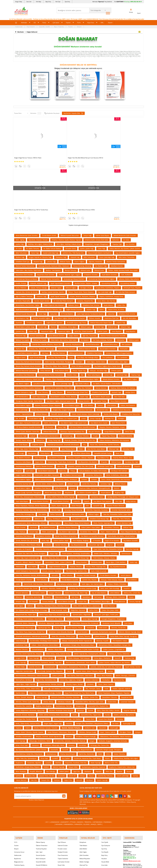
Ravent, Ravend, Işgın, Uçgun (69, 208)
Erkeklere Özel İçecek (100, 326)
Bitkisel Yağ (127, 461)
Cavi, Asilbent (126, 208)
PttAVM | (74, 756)
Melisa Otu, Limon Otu (132, 527)
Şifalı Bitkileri (132, 513)
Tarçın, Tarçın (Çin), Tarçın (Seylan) (81, 226)
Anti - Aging (20, 174)
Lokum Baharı (55, 457)
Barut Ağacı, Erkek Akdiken (116, 496)
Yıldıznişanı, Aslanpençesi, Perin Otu (73, 601)
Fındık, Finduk (21, 217)
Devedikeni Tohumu (112, 461)
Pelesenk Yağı (21, 269)
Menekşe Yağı (128, 383)
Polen (81, 383)
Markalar (24, 22)
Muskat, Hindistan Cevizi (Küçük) (61, 644)
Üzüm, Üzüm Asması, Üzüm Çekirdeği (86, 348)
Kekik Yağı (134, 496)
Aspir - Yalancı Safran (109, 466)
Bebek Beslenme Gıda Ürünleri (125, 169)
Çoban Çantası (58, 609)
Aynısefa (55, 509)
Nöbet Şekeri (64, 705)
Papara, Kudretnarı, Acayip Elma (111, 230)
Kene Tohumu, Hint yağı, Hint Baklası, (68, 653)
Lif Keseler (97, 474)
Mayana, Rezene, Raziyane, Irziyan (112, 361)
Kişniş (131, 531)
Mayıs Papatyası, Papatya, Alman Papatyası (31, 439)
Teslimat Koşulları (41, 781)
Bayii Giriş (104, 788)
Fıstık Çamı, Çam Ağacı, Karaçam (47, 409)
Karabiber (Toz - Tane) (88, 466)
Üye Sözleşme (106, 778)
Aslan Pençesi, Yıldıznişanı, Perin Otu (61, 666)
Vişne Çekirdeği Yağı (64, 317)
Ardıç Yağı (45, 474)
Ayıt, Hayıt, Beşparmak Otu (82, 683)
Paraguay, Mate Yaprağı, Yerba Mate (29, 335)
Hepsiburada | (97, 756)
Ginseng (120, 653)
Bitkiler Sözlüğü (84, 794)
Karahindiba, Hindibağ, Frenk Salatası (44, 574)
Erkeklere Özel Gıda (94, 287)
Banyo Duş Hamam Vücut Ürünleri (28, 296)
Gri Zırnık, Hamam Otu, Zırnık (27, 522)
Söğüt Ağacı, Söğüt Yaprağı (26, 618)
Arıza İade (104, 797)
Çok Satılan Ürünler (64, 794)
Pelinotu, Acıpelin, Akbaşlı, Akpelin (80, 391)
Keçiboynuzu (51, 688)
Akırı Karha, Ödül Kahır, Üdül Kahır (80, 609)
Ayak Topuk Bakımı (39, 330)
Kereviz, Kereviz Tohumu (71, 662)
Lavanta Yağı (121, 256)
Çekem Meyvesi (100, 570)
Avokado (48, 479)
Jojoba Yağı (20, 178)
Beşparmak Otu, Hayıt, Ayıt (26, 548)
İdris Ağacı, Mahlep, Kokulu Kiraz (69, 178)
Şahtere (19, 710)
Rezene (129, 705)
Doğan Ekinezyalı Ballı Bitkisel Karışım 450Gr (126, 142)
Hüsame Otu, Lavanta (24, 640)
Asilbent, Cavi (90, 662)
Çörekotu (90, 618)
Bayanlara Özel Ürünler (24, 208)
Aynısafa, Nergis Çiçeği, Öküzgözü (109, 683)
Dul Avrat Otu (119, 614)
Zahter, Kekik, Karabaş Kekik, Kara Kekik (123, 204)
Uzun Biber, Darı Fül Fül (106, 235)
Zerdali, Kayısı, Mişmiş (24, 374)
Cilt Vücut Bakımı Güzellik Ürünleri (28, 361)
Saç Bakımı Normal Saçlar (72, 409)
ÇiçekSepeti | (66, 756)
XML (102, 22)
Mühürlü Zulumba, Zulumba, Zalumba (65, 631)
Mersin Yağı (56, 444)
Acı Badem (85, 274)
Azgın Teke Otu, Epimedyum (26, 692)
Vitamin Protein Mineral (116, 439)
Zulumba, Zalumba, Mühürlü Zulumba (50, 483)
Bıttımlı (117, 422)
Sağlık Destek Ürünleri (74, 243)
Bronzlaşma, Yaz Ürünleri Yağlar (28, 239)
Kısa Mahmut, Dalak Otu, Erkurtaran (29, 688)
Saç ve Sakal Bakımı (99, 527)
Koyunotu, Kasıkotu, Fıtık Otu (76, 696)
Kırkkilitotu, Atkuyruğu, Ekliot (54, 679)
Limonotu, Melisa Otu (94, 409)
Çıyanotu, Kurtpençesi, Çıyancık (103, 566)
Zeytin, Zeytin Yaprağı (59, 439)
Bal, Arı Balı (20, 352)
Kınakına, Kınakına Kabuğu (86, 670)
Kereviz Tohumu (83, 370)
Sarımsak (33, 461)
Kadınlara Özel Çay (112, 252)
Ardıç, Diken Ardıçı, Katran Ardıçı (28, 657)
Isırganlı (61, 592)
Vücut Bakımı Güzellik (66, 535)
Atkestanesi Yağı (61, 531)
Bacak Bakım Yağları (23, 422)
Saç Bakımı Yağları (131, 313)
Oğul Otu (77, 705)
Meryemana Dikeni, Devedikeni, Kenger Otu (115, 579)
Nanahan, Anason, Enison (38, 174)
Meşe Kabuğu (48, 592)
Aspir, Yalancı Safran (108, 666)
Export (110, 22)
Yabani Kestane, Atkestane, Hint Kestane (114, 374)
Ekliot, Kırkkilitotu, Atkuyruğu (117, 409)
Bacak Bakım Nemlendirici (49, 370)
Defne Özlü (93, 544)
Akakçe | (93, 758)
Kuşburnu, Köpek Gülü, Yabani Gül (122, 701)
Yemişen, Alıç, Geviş (55, 553)
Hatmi (28, 662)
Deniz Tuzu (129, 365)
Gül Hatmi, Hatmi (39, 527)
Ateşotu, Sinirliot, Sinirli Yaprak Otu (49, 670)
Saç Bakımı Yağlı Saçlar (68, 466)
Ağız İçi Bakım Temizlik (24, 230)
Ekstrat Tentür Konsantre (116, 195)
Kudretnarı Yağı (22, 579)
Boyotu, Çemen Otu (91, 631)
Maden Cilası (72, 309)
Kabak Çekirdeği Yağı (51, 187)
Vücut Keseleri (82, 566)
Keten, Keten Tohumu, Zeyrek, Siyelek (30, 666)
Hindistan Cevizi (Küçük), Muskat (61, 566)
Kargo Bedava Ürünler (113, 365)
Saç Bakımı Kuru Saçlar (99, 357)
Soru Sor (29, 2)
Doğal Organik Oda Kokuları (54, 239)
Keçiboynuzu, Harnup (64, 640)
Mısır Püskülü (21, 705)
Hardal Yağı (100, 261)
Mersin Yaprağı (59, 701)
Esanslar (19, 256)
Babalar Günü (73, 239)
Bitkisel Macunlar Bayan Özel (101, 256)
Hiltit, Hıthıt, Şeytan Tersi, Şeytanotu (87, 540)
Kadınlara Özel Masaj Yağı (79, 492)
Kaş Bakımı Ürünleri (23, 391)
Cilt (35, 22)
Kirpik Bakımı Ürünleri (41, 435)
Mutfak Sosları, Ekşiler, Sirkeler (86, 217)
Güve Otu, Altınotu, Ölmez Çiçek (63, 570)
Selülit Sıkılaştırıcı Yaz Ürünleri (27, 505)
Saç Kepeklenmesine (118, 500)
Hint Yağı (119, 435)
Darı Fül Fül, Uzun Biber (96, 383)
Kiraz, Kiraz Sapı (22, 679)
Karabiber (86, 531)
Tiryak (95, 370)
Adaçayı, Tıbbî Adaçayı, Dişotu (112, 513)
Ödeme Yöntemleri (42, 778)
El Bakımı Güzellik (126, 370)
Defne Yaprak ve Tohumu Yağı (51, 243)
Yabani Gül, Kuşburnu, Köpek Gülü (29, 313)
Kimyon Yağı (20, 535)
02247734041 (120, 2)
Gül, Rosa (75, 531)
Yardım (70, 26)
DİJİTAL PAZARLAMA (78, 843)
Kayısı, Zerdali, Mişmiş (24, 631)
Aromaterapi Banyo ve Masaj (26, 213)
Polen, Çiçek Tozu (49, 466)
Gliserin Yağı (125, 261)
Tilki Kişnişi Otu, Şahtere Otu (76, 505)
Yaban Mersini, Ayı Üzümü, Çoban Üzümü (125, 182)
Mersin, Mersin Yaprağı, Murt (130, 566)
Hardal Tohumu (61, 479)
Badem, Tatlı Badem (53, 204)
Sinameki (61, 710)
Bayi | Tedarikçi (59, 26)
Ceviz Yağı (101, 182)
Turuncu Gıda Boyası (23, 396)
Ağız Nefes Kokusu (82, 317)
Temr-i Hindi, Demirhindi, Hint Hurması (116, 413)
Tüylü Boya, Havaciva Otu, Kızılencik (85, 557)
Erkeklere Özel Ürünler (91, 239)
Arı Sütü (126, 174)
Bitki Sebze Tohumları (127, 191)
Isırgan (92, 675)
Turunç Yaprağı (135, 535)
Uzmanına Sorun (19, 784)
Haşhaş (18, 662)
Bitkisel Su (40, 374)
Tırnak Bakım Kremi (49, 169)
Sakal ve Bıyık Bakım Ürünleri (79, 483)
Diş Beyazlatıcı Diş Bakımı (88, 396)
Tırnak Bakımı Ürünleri (108, 509)
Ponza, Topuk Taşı (79, 304)
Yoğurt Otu (68, 714)
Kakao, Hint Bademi (128, 339)
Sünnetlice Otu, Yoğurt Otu (91, 649)
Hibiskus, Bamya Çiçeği (88, 666)
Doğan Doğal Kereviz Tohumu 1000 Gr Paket (28, 142)
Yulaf (106, 622)
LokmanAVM (78, 863)
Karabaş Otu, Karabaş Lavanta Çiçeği (83, 522)
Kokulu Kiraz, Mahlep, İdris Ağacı (126, 692)
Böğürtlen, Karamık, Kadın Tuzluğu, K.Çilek (45, 627)
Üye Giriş (67, 2)
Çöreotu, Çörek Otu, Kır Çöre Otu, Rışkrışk (106, 601)
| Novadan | (60, 758)
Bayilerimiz (18, 791)
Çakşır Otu (121, 239)
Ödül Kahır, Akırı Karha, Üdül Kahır (64, 274)
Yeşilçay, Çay (129, 592)
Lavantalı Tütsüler (127, 635)
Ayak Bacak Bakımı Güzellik (26, 243)
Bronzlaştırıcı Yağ (22, 252)
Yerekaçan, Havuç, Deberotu (119, 588)
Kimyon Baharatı (22, 527)
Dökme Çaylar (102, 265)
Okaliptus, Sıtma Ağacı (68, 261)
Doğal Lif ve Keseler (112, 474)
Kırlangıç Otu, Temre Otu (100, 679)
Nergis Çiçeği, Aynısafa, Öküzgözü (28, 426)
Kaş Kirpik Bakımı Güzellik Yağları (128, 187)
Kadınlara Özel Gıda (85, 344)
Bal (82, 309)
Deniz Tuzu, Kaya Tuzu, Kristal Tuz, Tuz (54, 548)
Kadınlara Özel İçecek (62, 387)
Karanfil (120, 479)
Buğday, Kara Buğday (44, 640)
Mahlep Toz (109, 352)
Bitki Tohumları (21, 187)
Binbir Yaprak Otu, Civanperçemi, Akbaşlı (89, 588)
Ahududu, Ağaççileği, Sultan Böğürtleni (53, 557)
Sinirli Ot (72, 710)
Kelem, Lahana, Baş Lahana (124, 649)
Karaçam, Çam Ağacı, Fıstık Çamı (106, 548)
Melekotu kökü (97, 496)
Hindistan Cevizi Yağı (105, 400)
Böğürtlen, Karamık (78, 544)
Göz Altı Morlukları (130, 252)
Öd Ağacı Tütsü (125, 666)
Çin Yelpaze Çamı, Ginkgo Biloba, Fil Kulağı (31, 544)
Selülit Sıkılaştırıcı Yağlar (25, 326)
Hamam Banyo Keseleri (67, 283)
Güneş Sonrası (101, 322)
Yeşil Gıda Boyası (22, 435)
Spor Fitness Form (118, 357)
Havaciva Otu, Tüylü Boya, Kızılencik (61, 396)
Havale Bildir (105, 794)
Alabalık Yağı (116, 326)
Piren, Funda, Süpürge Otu (103, 457)
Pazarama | (107, 756)
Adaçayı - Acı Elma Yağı (98, 304)
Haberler (17, 801)
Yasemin (127, 522)
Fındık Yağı (43, 261)
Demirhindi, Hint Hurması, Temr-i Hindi (38, 518)
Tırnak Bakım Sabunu (34, 256)
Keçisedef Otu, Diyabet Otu (98, 640)
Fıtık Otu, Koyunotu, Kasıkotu (97, 444)
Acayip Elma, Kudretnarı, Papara (108, 222)
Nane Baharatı (120, 535)
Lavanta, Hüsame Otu (85, 235)
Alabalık (78, 622)
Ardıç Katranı (131, 435)
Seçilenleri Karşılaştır (53, 112)
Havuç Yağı (62, 361)
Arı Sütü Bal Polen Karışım (125, 226)
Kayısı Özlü (39, 396)
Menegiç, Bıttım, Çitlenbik (115, 531)
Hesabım (104, 791)
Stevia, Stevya (48, 635)
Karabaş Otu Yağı (132, 396)
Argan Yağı (54, 487)
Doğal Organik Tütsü (23, 409)
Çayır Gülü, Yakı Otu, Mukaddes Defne (108, 483)
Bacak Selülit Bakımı (23, 452)
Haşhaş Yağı (136, 309)
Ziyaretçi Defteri (19, 807)
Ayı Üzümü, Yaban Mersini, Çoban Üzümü (31, 683)
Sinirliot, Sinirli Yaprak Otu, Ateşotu (29, 588)
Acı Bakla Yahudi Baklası (52, 182)
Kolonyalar (121, 274)
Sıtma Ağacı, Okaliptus (102, 592)
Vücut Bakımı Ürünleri (119, 335)
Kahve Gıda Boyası (103, 169)
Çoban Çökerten (92, 614)
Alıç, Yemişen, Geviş (93, 622)
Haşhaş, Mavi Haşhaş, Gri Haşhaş (123, 322)
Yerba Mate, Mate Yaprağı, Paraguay (123, 570)
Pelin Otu (109, 705)
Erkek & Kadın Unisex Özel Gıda (97, 174)
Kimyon (138, 666)
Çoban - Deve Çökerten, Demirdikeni (45, 579)
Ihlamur (69, 670)
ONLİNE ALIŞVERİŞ (78, 828)
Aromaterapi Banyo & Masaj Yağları (102, 213)
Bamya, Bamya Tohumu (68, 461)
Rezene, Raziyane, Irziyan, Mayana (48, 339)
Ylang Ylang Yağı (54, 374)
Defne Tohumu (56, 448)
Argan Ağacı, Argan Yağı (53, 657)
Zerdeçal (90, 714)
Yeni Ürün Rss (84, 807)
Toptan (68, 22)
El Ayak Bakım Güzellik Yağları (27, 287)
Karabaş (72, 679)
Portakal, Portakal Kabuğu (86, 509)
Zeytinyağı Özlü (128, 657)
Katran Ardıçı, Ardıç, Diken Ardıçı (28, 622)
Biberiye (19, 531)
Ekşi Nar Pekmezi (59, 287)
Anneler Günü (71, 182)
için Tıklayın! (131, 779)
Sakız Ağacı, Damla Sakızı (96, 296)
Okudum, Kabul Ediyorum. (29, 734)
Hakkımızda (19, 26)
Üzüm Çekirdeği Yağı (107, 191)
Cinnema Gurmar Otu (24, 418)
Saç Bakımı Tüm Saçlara (102, 435)
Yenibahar (90, 561)
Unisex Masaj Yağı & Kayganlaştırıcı (119, 287)
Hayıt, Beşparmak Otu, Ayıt (131, 466)
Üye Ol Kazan (62, 774)
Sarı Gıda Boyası (22, 378)
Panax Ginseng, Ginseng (82, 200)
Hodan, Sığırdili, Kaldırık (121, 622)
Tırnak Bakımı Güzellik (70, 513)
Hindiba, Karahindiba (24, 670)
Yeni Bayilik (105, 784)
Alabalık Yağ (75, 191)
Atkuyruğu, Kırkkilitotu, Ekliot (40, 675)
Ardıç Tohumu (57, 326)
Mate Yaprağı (96, 696)
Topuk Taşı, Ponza (108, 370)
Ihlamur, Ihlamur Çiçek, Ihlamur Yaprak (66, 174)
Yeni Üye (58, 2)
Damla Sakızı (20, 627)
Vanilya (110, 605)
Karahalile (54, 683)
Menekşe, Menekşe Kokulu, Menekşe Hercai (53, 540)
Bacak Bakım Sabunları (47, 405)
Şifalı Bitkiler (89, 339)
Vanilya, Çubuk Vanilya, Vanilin (53, 226)
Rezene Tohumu (22, 583)
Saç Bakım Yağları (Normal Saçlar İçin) (61, 335)
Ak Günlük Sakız (103, 344)
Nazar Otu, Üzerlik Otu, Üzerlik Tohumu (105, 378)
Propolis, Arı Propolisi (24, 483)
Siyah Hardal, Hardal (133, 601)
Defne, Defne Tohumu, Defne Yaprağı (61, 431)
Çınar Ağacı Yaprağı (90, 553)
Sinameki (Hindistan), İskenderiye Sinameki (32, 570)
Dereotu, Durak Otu (119, 561)
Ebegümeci (80, 640)
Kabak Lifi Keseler (124, 400)
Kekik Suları (103, 561)
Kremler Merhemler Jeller (121, 444)
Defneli (30, 540)
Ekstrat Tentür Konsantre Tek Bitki (113, 269)
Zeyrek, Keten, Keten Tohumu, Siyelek (50, 418)
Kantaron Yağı (21, 370)
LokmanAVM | (56, 756)
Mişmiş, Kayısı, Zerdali (75, 618)
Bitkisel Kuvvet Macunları (70, 169)
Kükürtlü (77, 435)
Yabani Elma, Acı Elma (116, 243)
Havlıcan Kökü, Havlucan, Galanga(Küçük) (95, 422)
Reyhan (120, 705)
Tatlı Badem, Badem (50, 383)
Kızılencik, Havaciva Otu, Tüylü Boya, (88, 692)
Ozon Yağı (42, 248)
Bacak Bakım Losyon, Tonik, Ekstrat (63, 330)
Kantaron (35, 679)
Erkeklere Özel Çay (23, 195)
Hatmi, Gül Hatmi (50, 357)
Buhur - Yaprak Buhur (24, 348)
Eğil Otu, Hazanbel (90, 269)
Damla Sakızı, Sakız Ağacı (119, 296)
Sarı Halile (42, 448)
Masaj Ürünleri (84, 335)
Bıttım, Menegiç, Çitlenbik (125, 609)
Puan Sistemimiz (63, 788)
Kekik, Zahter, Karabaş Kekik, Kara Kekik (54, 649)
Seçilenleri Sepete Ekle (73, 112)
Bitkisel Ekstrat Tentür (87, 283)
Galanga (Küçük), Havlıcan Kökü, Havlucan (54, 200)
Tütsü (44, 22)
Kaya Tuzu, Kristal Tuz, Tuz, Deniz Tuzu (79, 627)
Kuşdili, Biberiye (36, 705)
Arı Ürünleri (130, 178)
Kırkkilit (55, 692)
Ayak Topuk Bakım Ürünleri (60, 217)
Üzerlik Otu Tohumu (105, 710)
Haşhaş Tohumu (76, 500)
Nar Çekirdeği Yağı (105, 226)
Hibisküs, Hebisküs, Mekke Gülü (53, 522)
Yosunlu (69, 657)
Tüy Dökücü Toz (103, 391)
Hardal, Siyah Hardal (42, 235)
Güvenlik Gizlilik (41, 794)
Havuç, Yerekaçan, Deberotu (58, 452)
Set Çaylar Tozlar (100, 335)
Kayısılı (87, 435)
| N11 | (49, 756)
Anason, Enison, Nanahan (25, 649)
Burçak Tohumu (94, 365)
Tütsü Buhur (45, 387)
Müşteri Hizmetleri (42, 801)
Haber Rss (83, 804)
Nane (102, 243)
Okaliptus (88, 705)
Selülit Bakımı (126, 509)
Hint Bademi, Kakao (120, 574)
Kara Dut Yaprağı (132, 483)
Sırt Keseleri (34, 535)
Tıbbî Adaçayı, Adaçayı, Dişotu (104, 492)
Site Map (82, 801)
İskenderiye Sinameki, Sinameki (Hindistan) (63, 378)
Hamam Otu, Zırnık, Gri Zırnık (27, 226)
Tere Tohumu (42, 513)
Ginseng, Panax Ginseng (73, 444)
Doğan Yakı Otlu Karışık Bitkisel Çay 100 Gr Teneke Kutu (93, 143)
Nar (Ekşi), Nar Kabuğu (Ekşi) (88, 291)
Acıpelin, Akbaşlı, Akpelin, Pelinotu (28, 496)
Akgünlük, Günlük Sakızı (25, 605)
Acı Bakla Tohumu (33, 182)
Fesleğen (79, 296)
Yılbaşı (73, 405)
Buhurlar (116, 174)
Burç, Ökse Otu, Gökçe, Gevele (108, 644)
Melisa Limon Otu (111, 696)
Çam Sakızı (30, 405)
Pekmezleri (20, 500)
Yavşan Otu (82, 535)
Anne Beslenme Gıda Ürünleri (27, 169)
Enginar (110, 479)
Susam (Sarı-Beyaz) (105, 653)
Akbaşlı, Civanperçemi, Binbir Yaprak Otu (77, 574)
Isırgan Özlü (20, 592)
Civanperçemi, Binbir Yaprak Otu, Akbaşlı (31, 457)
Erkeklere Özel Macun (43, 422)
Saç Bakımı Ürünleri (48, 461)
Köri (87, 439)
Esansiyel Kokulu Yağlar (90, 313)
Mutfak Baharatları (93, 278)
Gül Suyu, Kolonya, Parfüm (103, 274)
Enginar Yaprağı (130, 644)
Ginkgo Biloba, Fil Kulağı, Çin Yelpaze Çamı (123, 431)
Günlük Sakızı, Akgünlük (81, 548)
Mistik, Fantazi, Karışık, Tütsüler (46, 662)
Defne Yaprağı (42, 631)
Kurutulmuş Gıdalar (109, 217)
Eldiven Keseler (95, 252)
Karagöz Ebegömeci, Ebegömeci (113, 553)
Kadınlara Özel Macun (24, 470)
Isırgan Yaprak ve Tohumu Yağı (40, 191)
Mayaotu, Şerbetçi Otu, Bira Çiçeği (81, 400)
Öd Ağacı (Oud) (86, 222)
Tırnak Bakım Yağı (35, 352)
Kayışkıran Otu (127, 631)
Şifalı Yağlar (83, 784)
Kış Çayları (66, 692)
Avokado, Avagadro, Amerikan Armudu (113, 675)
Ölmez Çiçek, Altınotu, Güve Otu (27, 365)
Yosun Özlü (90, 653)
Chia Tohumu (43, 326)
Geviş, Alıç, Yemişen (84, 322)
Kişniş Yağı (59, 561)
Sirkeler (84, 413)
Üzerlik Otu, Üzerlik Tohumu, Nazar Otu (47, 278)
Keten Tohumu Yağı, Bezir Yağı (76, 527)
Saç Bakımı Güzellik (130, 474)
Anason (73, 422)
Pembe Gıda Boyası (111, 348)
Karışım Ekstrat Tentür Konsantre (51, 309)
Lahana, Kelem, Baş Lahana (129, 213)
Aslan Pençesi (77, 439)
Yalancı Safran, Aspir (61, 474)
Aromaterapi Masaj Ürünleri (74, 213)
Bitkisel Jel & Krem (76, 287)
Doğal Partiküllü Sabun (57, 500)
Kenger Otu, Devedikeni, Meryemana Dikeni (92, 657)
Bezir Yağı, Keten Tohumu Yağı (27, 383)
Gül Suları (98, 531)
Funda (107, 649)
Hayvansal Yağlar (47, 265)
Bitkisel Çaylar (86, 261)
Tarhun (100, 339)
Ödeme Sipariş (40, 774)
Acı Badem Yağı (101, 200)
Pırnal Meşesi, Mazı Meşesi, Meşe (28, 479)
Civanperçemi (50, 601)
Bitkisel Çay (112, 261)
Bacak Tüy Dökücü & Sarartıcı (66, 470)
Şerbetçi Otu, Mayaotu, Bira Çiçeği (41, 283)
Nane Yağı (35, 187)
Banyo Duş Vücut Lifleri (40, 344)
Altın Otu (61, 400)
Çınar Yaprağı (21, 596)
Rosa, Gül (119, 387)
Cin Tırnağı (20, 387)
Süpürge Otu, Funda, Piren (26, 653)
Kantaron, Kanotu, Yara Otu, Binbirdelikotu (32, 444)
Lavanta (48, 696)
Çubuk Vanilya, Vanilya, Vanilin (51, 618)
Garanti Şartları (41, 788)
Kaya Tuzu (91, 22)
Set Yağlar (19, 540)
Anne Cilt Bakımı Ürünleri (81, 300)
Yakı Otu (34, 714)
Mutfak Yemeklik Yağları (42, 252)
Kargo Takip (19, 2)
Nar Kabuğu (51, 705)
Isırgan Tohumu (55, 527)
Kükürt (46, 701)
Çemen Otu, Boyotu (90, 513)
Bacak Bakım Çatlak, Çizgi (25, 261)
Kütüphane (83, 774)
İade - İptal (39, 784)
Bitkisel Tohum (120, 418)
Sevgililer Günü (38, 378)
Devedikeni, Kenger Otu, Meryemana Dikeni (78, 579)
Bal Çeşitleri (126, 278)
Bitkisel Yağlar (56, 222)
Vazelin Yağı (91, 243)
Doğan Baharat (32, 31)
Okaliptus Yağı (61, 191)
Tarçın (69, 605)
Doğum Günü (21, 291)
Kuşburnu (19, 696)
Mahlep (58, 696)
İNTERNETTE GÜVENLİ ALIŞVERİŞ (78, 836)
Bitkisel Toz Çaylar (22, 274)
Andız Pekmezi (21, 222)
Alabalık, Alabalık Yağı (38, 217)
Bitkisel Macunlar (50, 365)
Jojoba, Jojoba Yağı (87, 182)
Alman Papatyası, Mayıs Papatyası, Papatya (114, 627)
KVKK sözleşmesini (23, 734)
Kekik (18, 518)
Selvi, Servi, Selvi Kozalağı (110, 522)
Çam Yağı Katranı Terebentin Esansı (90, 248)
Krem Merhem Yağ (124, 457)
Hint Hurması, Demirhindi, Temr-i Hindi (80, 596)
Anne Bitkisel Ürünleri (57, 269)
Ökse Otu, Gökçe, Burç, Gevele (56, 300)
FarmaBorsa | (70, 758)
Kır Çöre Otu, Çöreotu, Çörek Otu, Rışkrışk (70, 675)
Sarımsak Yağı (122, 309)
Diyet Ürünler (21, 461)
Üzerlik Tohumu (35, 601)
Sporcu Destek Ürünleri (44, 400)
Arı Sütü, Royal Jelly (23, 235)
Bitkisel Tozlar (65, 195)
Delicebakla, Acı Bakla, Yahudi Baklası (122, 470)
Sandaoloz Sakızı (97, 431)
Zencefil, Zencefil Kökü (59, 348)
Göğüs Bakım (74, 269)
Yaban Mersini (21, 714)
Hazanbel (102, 662)
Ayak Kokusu (108, 239)
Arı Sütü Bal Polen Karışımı (63, 235)
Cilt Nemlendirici (22, 330)
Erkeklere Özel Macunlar (122, 344)
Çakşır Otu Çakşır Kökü (110, 544)
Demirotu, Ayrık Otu (33, 531)
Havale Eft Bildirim (42, 797)
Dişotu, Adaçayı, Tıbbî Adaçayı (79, 592)
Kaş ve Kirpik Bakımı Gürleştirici (100, 187)
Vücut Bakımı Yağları (23, 339)
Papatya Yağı (117, 178)
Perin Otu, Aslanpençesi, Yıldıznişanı (29, 431)
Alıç (84, 378)
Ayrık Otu (54, 513)
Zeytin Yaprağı (102, 714)
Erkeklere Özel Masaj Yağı (99, 452)
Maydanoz (69, 426)
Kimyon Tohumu (73, 553)
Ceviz (71, 291)
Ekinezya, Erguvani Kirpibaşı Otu (72, 365)
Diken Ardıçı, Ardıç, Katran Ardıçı (58, 588)
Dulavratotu (112, 635)
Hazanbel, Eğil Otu (96, 479)
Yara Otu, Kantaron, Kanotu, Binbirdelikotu (32, 509)
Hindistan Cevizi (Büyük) (111, 557)
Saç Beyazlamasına (78, 479)
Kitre (108, 688)
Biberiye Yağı (114, 383)
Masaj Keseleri (82, 496)
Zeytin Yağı (84, 330)
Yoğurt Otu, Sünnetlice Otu (46, 614)
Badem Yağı (20, 191)
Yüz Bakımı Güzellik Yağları (87, 426)
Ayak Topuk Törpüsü (58, 230)
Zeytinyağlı (114, 662)
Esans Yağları (79, 195)
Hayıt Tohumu (67, 509)
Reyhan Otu (20, 283)
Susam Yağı (34, 466)
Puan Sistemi (31, 26)
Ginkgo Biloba (45, 653)
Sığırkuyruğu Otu (44, 561)
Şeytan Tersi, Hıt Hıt (47, 710)
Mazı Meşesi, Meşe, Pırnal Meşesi (77, 457)
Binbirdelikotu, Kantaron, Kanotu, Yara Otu (46, 596)
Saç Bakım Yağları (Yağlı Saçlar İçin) (74, 357)
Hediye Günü (130, 326)
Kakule (33, 370)
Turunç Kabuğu (48, 535)
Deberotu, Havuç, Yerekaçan (67, 413)
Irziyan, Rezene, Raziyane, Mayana (82, 230)
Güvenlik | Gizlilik (44, 26)
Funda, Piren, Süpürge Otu (96, 500)
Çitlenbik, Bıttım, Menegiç (25, 557)
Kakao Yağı (33, 265)
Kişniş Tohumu (85, 570)
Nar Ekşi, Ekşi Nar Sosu (56, 291)
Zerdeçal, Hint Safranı (119, 405)
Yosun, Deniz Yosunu (106, 618)
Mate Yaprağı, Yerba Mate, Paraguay (58, 296)
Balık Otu (63, 405)
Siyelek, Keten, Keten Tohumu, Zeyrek (90, 605)
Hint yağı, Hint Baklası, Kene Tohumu (58, 622)
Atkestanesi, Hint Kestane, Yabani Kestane (116, 670)
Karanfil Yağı (98, 439)
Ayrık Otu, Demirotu (87, 688)
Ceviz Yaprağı (34, 592)
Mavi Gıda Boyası (94, 309)
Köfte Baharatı (60, 422)
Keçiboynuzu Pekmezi (24, 400)
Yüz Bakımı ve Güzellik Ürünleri (92, 470)
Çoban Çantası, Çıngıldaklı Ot (114, 583)
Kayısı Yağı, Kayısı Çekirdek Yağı (27, 492)
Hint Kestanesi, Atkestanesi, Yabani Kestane (32, 609)
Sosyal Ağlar (18, 804)
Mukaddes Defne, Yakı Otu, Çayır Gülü (89, 635)
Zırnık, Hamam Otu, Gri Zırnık (27, 474)
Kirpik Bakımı (106, 426)
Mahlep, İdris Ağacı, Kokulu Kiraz (40, 178)
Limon (84, 352)
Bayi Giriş (48, 2)
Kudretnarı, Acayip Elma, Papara (28, 701)
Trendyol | (88, 756)
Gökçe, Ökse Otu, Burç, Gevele (54, 492)
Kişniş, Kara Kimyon (68, 688)
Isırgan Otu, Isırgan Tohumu (63, 344)
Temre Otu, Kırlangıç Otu (25, 448)
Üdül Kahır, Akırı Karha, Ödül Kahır (29, 204)
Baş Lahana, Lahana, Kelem (67, 518)
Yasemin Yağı (41, 230)
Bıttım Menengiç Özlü (53, 426)
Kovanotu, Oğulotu (34, 696)
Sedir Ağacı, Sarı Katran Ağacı (92, 518)
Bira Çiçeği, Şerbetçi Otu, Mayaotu (50, 605)
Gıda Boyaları (117, 265)
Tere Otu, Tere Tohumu (122, 452)
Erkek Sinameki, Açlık (59, 544)
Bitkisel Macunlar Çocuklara (26, 304)
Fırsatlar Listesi (62, 781)
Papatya (99, 705)
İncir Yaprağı (20, 675)
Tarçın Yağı (87, 169)
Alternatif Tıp (84, 797)
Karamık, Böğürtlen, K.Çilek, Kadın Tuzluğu (83, 583)
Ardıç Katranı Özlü (62, 304)
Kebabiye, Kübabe (64, 635)
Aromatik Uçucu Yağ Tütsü (76, 256)
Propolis (104, 396)
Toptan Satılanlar (63, 791)
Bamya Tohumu (71, 204)
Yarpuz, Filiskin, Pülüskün (117, 518)
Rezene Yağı (38, 195)
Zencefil (79, 714)
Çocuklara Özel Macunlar (25, 309)
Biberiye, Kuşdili (102, 574)
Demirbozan (126, 487)
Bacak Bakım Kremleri (108, 283)
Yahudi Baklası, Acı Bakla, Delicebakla (93, 405)
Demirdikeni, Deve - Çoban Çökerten (59, 496)
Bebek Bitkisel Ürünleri (111, 313)
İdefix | (99, 758)
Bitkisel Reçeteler (85, 791)
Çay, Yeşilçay (20, 466)
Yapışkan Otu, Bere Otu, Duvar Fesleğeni (31, 487)
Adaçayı (127, 300)
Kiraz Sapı (44, 692)
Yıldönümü (83, 431)
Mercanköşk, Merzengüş (25, 561)
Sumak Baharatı (38, 583)
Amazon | (81, 756)
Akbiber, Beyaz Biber (56, 583)
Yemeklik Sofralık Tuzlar (103, 387)
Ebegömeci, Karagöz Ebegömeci (97, 178)
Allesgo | (87, 758)
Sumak (91, 644)
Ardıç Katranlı (45, 304)
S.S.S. (16, 774)
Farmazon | (79, 758)
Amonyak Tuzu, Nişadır (132, 222)
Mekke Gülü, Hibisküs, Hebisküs (106, 487)
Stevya (82, 710)
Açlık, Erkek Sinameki (99, 505)
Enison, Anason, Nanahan (52, 505)
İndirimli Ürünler (63, 778)
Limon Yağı (108, 309)
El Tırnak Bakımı (67, 248)
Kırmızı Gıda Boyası (37, 269)
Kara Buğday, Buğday (81, 474)
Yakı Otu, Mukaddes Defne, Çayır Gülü (117, 448)
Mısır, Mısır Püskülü (104, 609)
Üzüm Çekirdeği (22, 344)
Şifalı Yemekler (84, 788)
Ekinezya (81, 644)
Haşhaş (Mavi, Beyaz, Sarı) (123, 391)
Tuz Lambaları (108, 291)
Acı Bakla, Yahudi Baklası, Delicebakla (107, 317)
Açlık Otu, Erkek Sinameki (84, 265)
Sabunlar (54, 248)
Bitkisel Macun (42, 348)
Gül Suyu (45, 287)
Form (79, 22)
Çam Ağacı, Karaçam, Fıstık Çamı (28, 357)
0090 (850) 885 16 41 (130, 787)
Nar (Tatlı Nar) (120, 330)
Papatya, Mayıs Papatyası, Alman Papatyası (61, 313)
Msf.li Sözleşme (41, 791)
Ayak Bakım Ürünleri (109, 208)
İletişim (79, 26)
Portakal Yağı (68, 370)
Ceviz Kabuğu (21, 574)
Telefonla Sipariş (19, 797)
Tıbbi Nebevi (83, 778)
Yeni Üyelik (105, 774)
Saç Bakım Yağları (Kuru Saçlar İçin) (107, 300)
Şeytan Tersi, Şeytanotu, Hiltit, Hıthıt (59, 322)
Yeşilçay (57, 714)
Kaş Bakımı (32, 387)
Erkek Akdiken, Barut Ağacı (100, 535)
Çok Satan (56, 22)
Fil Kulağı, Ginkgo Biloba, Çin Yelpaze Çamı (61, 352)
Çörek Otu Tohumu (89, 418)
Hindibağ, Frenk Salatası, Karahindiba (30, 553)
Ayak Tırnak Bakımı (37, 291)
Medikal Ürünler (117, 200)
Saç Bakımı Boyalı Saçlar (101, 330)
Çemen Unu (20, 265)
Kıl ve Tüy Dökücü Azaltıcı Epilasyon (29, 322)
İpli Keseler (49, 361)
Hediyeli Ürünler (63, 784)
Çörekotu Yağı (106, 418)
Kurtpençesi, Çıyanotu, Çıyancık (93, 701)
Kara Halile (32, 500)
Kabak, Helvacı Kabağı (39, 222)
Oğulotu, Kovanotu (95, 195)
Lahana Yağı (51, 195)
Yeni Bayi (39, 2)
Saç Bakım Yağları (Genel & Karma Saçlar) (70, 252)
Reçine (53, 261)
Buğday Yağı (119, 426)
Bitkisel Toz (39, 452)
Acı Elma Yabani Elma (82, 387)
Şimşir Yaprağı (95, 352)
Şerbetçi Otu (30, 710)
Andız (75, 649)
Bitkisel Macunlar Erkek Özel (77, 326)
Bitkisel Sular (85, 204)
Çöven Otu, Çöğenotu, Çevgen (71, 614)
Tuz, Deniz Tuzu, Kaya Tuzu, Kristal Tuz (30, 566)
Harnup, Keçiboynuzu (73, 278)
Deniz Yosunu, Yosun (75, 561)
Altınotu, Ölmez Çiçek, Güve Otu (27, 635)
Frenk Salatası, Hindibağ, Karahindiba (76, 487)
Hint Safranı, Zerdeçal (24, 614)
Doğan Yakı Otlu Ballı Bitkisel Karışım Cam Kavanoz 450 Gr (60, 143)
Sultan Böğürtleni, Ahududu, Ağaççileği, (30, 644)
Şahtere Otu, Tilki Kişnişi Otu (73, 187)
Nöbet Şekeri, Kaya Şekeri (91, 461)
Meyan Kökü (20, 601)
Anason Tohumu (22, 278)
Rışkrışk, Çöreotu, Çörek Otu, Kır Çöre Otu (80, 374)
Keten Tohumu (110, 540)
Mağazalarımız (19, 794)
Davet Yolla (61, 797)
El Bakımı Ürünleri (91, 208)
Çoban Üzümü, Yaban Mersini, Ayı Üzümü (114, 596)
